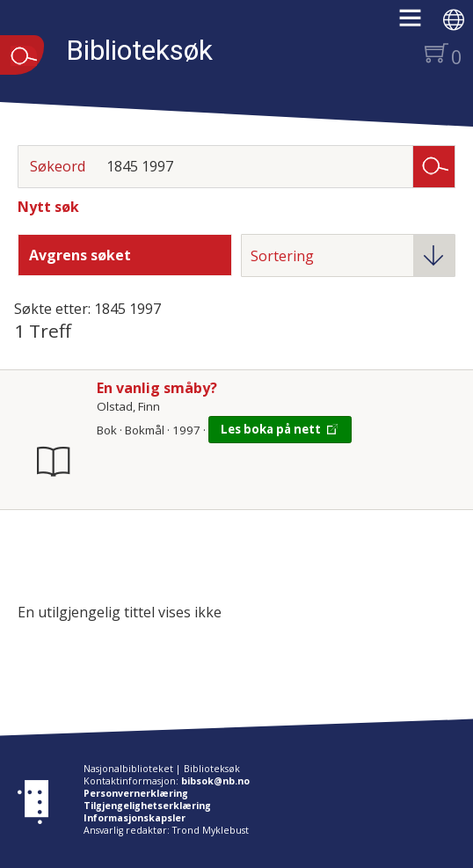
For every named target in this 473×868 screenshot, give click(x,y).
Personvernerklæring (136, 793)
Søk (434, 165)
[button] (419, 24)
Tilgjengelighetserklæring (147, 806)
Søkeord (58, 166)
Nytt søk (48, 207)
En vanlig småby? (157, 388)
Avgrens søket (80, 255)
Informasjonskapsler (135, 818)
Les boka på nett (271, 429)
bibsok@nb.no (215, 781)
